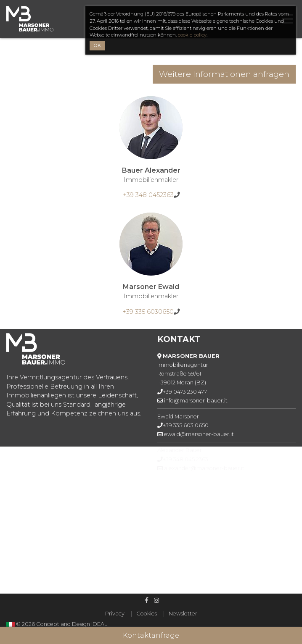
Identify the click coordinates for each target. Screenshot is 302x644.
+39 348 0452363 (148, 195)
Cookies (147, 614)
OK (97, 45)
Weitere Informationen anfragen (224, 74)
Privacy (115, 614)
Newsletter (183, 614)
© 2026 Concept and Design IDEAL (62, 624)
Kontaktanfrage (151, 635)
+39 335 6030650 (148, 312)
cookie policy (192, 35)
